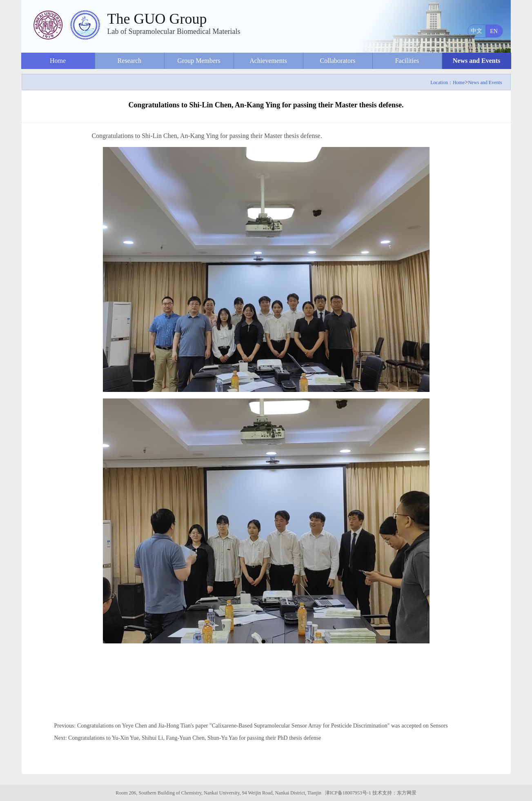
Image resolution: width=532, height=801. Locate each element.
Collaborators (337, 61)
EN (494, 31)
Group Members (199, 61)
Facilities (407, 61)
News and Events (476, 61)
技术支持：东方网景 (394, 793)
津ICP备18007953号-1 (348, 793)
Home (58, 61)
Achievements (268, 61)
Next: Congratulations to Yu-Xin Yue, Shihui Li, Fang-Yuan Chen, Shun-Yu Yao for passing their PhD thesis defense (188, 738)
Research (130, 61)
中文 (476, 31)
